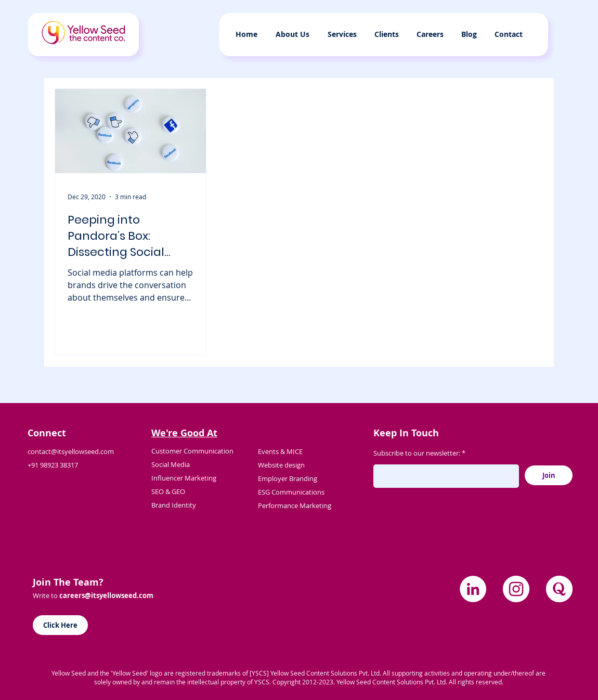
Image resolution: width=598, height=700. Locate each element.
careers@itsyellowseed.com (106, 595)
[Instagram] (516, 589)
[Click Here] (60, 625)
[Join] (549, 475)
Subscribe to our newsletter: (417, 453)
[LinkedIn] (473, 589)
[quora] (559, 589)
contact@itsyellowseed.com (71, 451)
